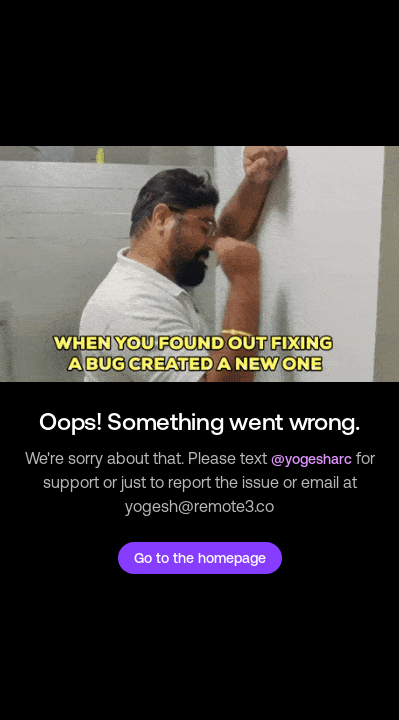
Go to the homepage (200, 558)
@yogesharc (311, 459)
